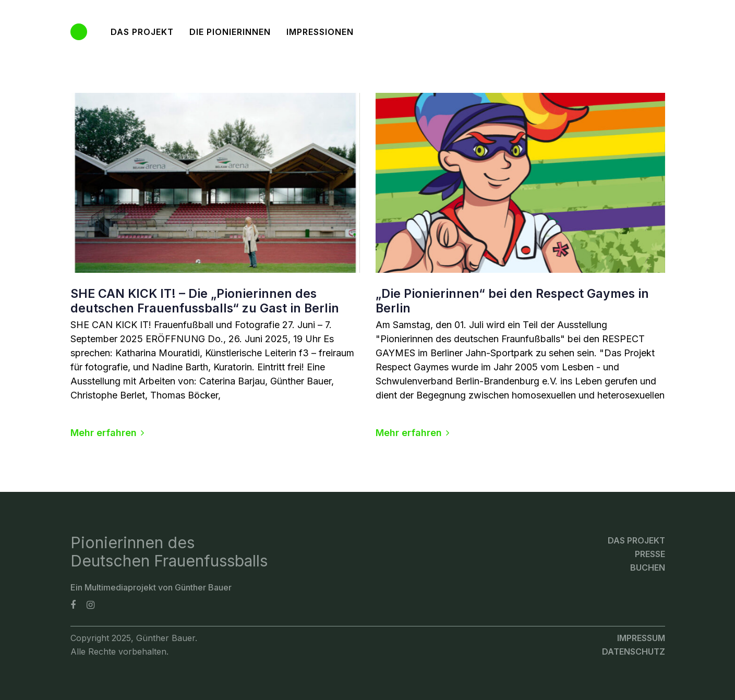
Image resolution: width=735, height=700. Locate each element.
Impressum (641, 638)
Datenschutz (634, 651)
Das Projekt (636, 540)
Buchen (648, 568)
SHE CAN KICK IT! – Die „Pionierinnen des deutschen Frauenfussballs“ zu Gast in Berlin (205, 301)
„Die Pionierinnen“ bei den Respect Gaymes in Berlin (512, 301)
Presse (650, 554)
